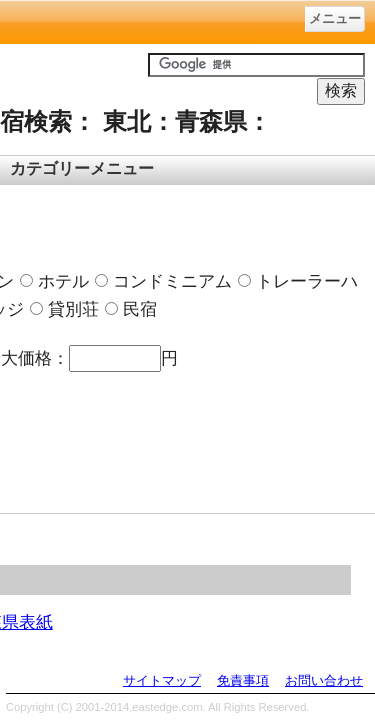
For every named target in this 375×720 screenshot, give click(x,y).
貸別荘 (64, 309)
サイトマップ (162, 680)
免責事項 (243, 680)
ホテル (54, 281)
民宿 (131, 309)
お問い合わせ (324, 680)
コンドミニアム (163, 281)
